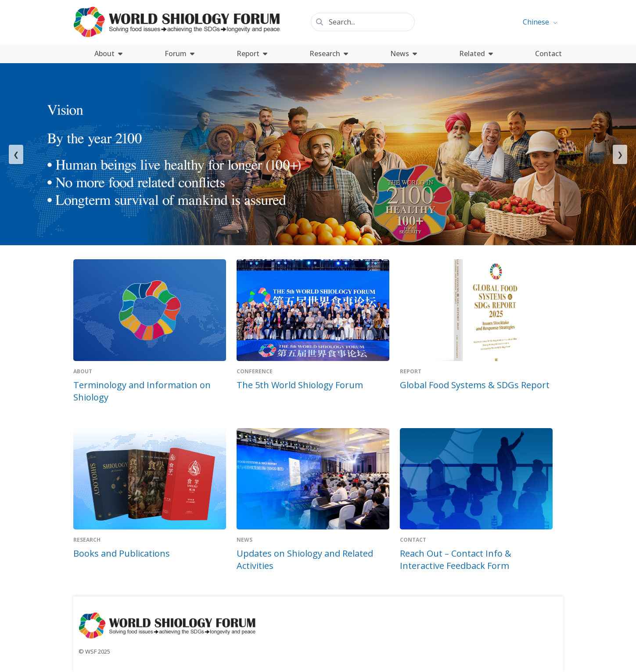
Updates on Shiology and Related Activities (305, 559)
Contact (548, 54)
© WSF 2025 (94, 651)
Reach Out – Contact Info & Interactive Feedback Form (456, 559)
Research (329, 54)
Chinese (536, 22)
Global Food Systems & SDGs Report (475, 385)
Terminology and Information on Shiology (142, 391)
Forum (180, 54)
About (108, 54)
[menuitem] (540, 22)
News (404, 54)
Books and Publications (122, 553)
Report (252, 54)
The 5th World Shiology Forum (300, 385)
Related (476, 54)
